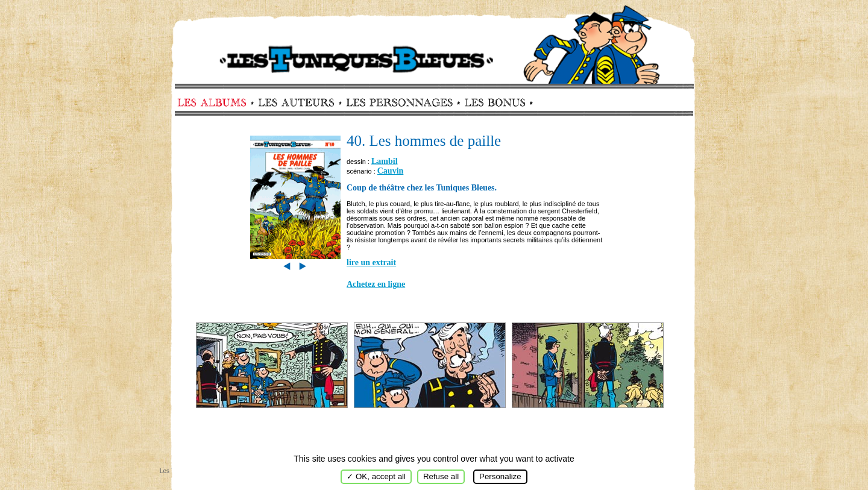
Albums (215, 102)
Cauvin (391, 171)
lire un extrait (371, 262)
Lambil (385, 161)
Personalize (500, 476)
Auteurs (300, 102)
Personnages (399, 102)
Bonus (494, 102)
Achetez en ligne (376, 284)
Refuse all (441, 476)
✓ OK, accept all (376, 476)
